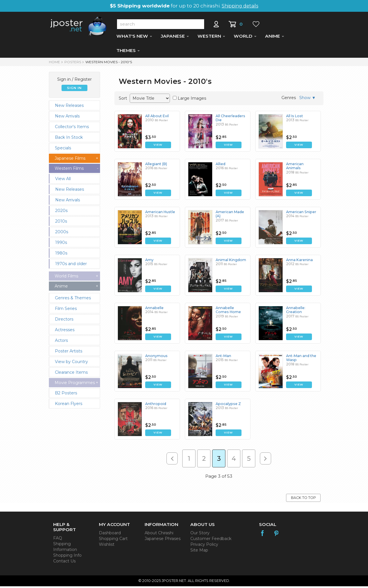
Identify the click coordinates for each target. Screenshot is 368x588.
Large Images (192, 100)
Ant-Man (223, 357)
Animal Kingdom (230, 262)
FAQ (58, 540)
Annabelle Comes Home (231, 312)
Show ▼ (307, 99)
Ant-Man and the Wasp (301, 359)
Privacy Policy (204, 546)
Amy (149, 262)
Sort (123, 100)
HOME (54, 64)
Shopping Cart (113, 540)
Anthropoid (155, 405)
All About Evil (157, 118)
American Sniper (301, 214)
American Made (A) (230, 216)
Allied (221, 166)
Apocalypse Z (227, 405)
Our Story (200, 535)
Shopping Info (67, 557)
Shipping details (240, 6)
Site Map (199, 552)
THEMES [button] (128, 52)
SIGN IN (74, 90)
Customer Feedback (211, 540)
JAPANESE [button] (175, 38)
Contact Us (64, 563)
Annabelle (154, 310)
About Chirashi (159, 535)
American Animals (295, 168)
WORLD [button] (245, 38)
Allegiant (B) (156, 166)
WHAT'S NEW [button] (134, 38)
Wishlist (107, 546)
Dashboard (110, 535)
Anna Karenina (299, 262)
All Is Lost (294, 118)
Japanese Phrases (163, 540)
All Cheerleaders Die (230, 120)
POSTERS (73, 64)
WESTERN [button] (211, 38)
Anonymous (156, 357)
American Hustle (160, 214)
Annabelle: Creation (295, 312)
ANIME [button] (275, 38)
